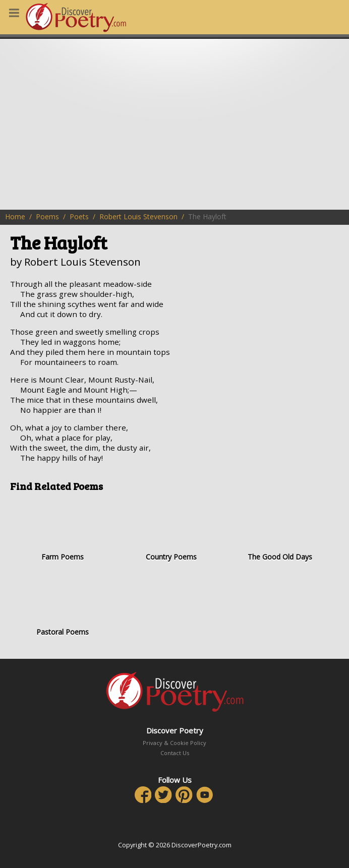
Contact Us (175, 753)
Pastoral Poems (63, 605)
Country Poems (171, 530)
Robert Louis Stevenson (138, 216)
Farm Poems (63, 530)
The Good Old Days (280, 530)
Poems (47, 216)
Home (15, 216)
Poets (79, 216)
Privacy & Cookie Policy (174, 743)
